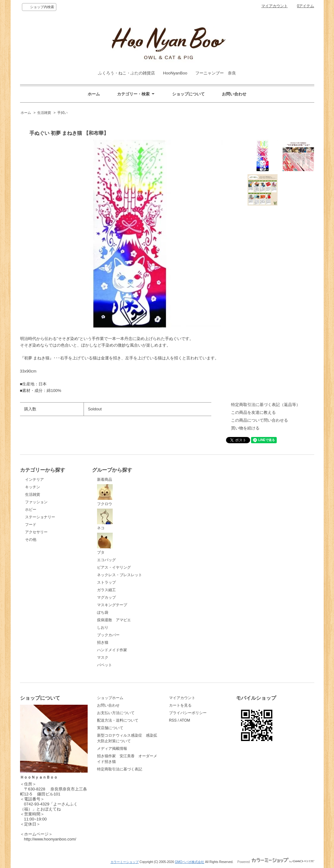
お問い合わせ (234, 94)
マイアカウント (275, 6)
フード (31, 525)
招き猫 (103, 642)
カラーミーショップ (125, 862)
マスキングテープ (112, 605)
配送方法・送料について (118, 720)
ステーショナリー (40, 517)
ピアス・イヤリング (114, 567)
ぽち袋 (103, 612)
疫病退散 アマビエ (114, 620)
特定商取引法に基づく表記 (120, 769)
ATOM (185, 720)
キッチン (33, 487)
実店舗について (110, 728)
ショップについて (188, 94)
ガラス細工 (106, 590)
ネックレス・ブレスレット (120, 575)
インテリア (34, 480)
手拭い (62, 113)
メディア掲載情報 (112, 749)
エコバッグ (106, 560)
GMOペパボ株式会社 (189, 862)
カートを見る (180, 705)
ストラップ (106, 582)
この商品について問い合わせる (259, 420)
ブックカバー (108, 635)
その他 (31, 540)
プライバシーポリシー (188, 713)
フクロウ (105, 495)
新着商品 (105, 480)
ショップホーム (110, 698)
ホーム (94, 94)
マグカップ (106, 597)
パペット (105, 665)
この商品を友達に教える (253, 412)
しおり (103, 627)
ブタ (105, 544)
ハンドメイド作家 (112, 650)
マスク (103, 657)
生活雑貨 (44, 113)
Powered (276, 862)
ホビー (31, 510)
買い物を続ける (245, 428)
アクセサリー (36, 532)
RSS (173, 720)
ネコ (105, 520)
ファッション (36, 502)
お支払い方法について (116, 713)
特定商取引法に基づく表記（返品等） (266, 405)
